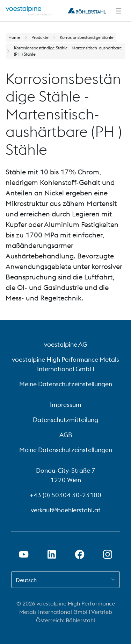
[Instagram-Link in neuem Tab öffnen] (108, 554)
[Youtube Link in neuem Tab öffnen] (24, 554)
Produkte (40, 37)
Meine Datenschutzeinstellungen (66, 384)
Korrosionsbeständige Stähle (87, 37)
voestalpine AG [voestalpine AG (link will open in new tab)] (65, 344)
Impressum (66, 405)
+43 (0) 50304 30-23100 (65, 495)
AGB (66, 435)
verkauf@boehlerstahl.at (66, 510)
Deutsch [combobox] (26, 580)
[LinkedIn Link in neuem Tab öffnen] (52, 554)
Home (14, 37)
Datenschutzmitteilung (65, 420)
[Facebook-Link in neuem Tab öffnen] (80, 554)
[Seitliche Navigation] (118, 11)
